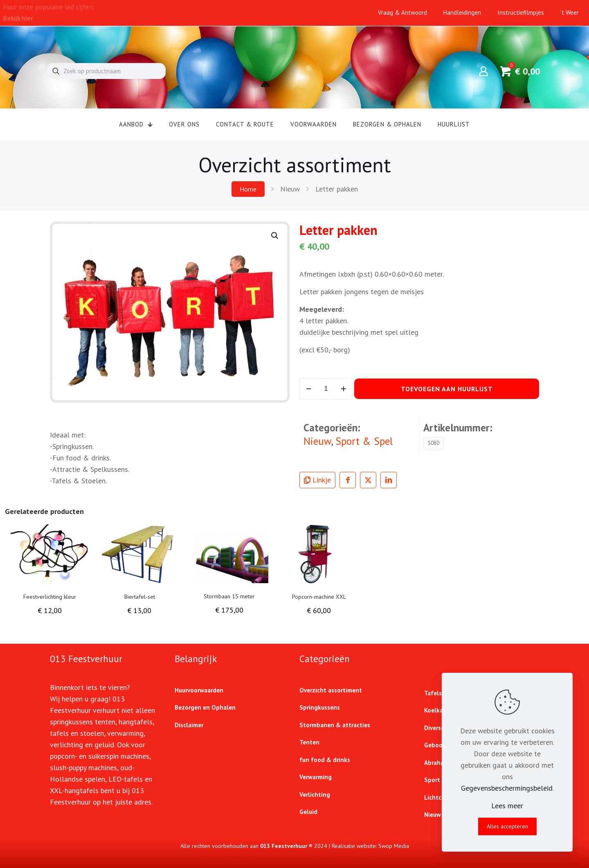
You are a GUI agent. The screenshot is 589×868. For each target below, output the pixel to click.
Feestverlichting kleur (50, 597)
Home (248, 189)
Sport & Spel (364, 441)
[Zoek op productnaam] (106, 71)
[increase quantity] (343, 389)
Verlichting (315, 795)
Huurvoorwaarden (199, 690)
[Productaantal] (326, 389)
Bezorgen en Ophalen (205, 707)
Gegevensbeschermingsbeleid (507, 788)
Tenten (309, 742)
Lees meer (507, 806)
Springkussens (320, 707)
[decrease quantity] (309, 389)
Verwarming (316, 777)
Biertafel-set (140, 597)
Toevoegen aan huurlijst (447, 389)
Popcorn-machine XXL (319, 597)
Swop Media (394, 846)
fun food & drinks (325, 760)
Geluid (308, 812)
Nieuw (290, 189)
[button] (275, 236)
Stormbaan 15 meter (229, 596)
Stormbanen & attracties (335, 725)
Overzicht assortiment (331, 690)
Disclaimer (189, 725)
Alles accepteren (507, 826)
